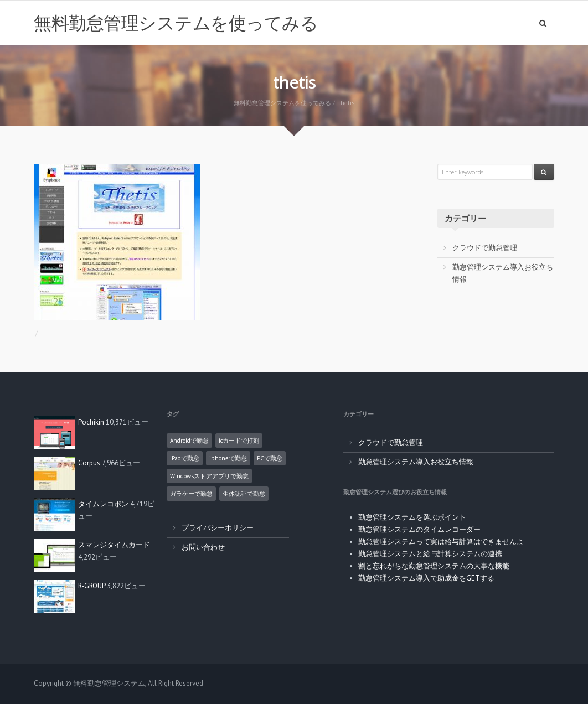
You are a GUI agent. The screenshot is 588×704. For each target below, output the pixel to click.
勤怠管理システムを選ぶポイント (412, 517)
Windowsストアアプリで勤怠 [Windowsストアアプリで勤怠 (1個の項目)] (209, 476)
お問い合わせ (203, 547)
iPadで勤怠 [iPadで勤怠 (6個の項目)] (185, 458)
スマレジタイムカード (114, 545)
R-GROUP (92, 586)
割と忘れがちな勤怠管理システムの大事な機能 (434, 566)
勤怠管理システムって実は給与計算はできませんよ (441, 542)
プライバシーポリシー (218, 528)
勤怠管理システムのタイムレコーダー (419, 529)
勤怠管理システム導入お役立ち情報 (416, 462)
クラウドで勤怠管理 (485, 248)
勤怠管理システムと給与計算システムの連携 (430, 554)
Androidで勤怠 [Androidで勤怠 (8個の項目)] (189, 441)
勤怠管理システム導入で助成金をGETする (426, 578)
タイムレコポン (103, 504)
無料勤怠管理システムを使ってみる (176, 22)
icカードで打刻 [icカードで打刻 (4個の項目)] (239, 441)
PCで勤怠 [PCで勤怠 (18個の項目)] (270, 458)
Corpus (89, 463)
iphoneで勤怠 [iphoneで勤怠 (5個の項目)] (228, 458)
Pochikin (91, 422)
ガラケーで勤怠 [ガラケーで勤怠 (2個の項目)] (191, 494)
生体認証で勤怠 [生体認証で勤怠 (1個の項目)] (244, 494)
